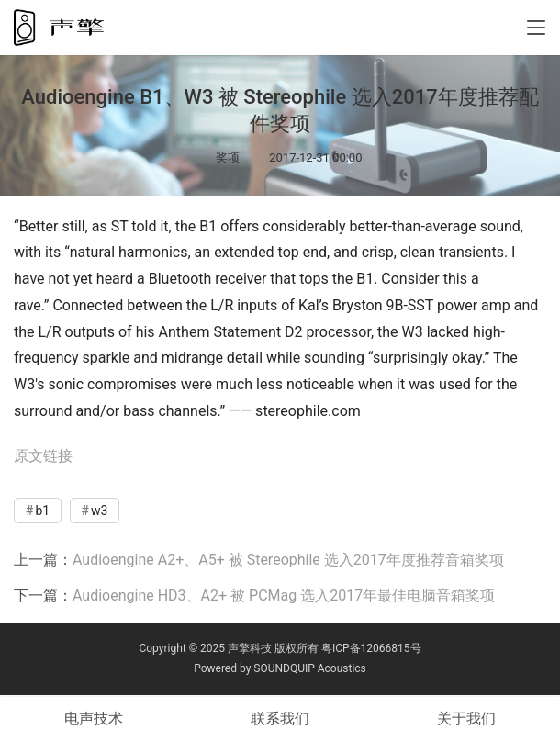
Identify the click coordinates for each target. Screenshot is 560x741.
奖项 (228, 157)
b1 (42, 511)
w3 (99, 511)
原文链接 (43, 456)
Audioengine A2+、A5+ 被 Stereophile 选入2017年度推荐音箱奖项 (288, 560)
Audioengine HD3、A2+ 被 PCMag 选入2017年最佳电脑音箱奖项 (284, 595)
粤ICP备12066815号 (371, 648)
